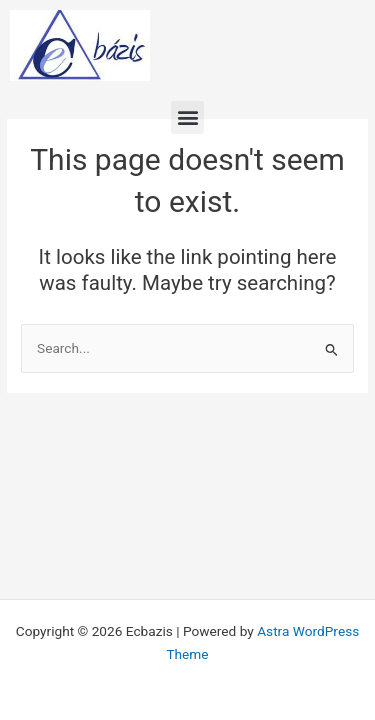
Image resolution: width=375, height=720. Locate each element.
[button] (187, 117)
